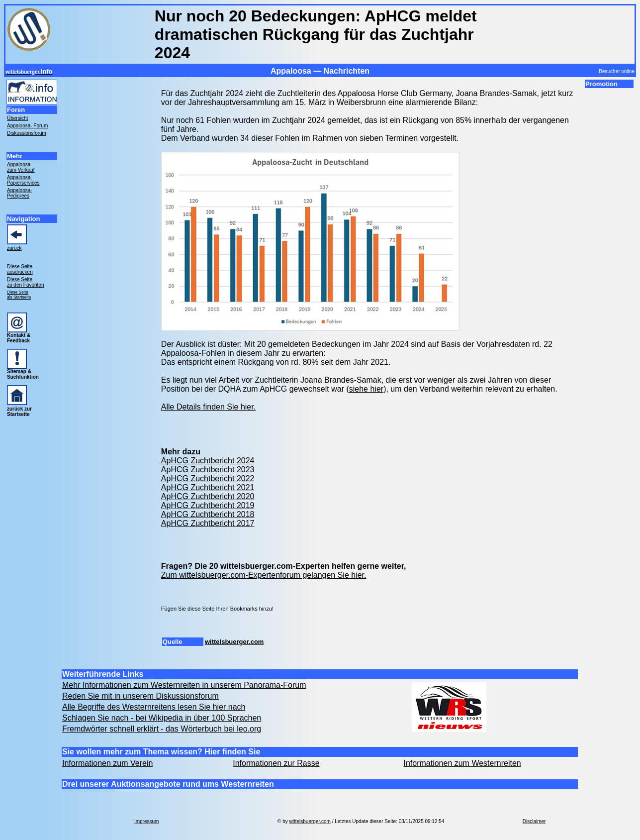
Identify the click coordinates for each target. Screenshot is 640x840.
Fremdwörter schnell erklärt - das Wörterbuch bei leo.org (162, 729)
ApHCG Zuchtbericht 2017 (208, 523)
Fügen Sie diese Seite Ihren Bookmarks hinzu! (217, 609)
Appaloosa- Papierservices (23, 180)
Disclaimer (534, 821)
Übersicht (17, 118)
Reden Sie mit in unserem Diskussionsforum (140, 696)
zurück (14, 248)
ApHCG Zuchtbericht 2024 (208, 461)
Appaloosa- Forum (27, 126)
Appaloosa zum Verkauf (21, 167)
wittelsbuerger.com (234, 642)
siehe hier (366, 389)
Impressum (146, 821)
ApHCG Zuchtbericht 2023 (208, 470)
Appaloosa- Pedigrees (20, 193)
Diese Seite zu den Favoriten (26, 282)
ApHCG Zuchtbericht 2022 (208, 478)
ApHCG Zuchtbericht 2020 (208, 496)
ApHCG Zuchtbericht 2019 (208, 505)
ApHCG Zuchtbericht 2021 (208, 487)
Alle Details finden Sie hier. (208, 407)
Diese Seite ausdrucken (20, 269)
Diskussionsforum (27, 133)
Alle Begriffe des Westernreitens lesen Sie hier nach (154, 707)
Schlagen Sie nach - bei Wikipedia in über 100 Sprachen (162, 718)
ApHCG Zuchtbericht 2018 (208, 514)
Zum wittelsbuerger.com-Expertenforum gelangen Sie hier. (264, 575)
